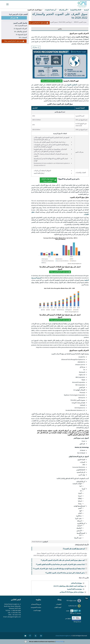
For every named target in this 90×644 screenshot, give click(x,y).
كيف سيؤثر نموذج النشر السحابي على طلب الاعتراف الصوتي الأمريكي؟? (64, 560)
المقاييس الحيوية (72, 85)
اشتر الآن (14, 18)
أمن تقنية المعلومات (50, 10)
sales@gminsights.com (14, 617)
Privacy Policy (60, 642)
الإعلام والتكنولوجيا (76, 10)
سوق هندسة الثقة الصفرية (75, 589)
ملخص (60, 29)
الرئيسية (86, 10)
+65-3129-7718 (16, 615)
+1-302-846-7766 (16, 613)
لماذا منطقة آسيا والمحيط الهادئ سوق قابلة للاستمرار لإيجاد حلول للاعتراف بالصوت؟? (60, 569)
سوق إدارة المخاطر (77, 583)
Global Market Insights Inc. (63, 636)
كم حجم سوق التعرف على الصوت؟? (75, 549)
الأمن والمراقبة (63, 10)
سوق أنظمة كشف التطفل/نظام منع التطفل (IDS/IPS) (69, 586)
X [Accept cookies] (26, 642)
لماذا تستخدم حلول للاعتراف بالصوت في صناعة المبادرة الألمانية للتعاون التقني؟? (62, 564)
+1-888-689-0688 (16, 610)
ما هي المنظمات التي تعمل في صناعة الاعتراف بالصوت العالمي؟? (67, 573)
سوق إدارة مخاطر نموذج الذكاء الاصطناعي (72, 592)
